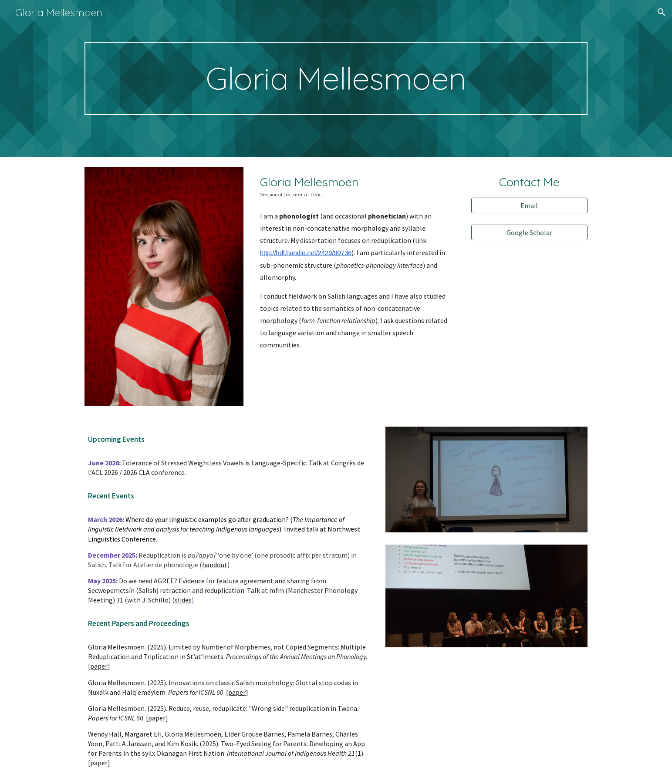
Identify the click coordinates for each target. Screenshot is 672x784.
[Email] (529, 205)
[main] (336, 78)
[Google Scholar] (529, 232)
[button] (662, 12)
